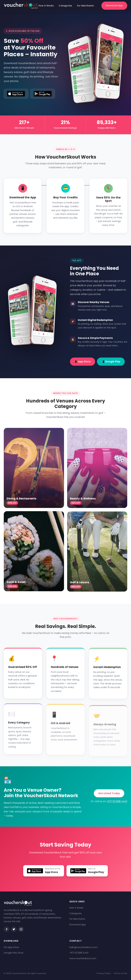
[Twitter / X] (14, 929)
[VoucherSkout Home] (21, 6)
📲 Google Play (111, 362)
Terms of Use (120, 973)
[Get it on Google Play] (43, 94)
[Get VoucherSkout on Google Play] (87, 871)
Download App (114, 5)
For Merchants (85, 6)
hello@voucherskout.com (83, 947)
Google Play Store (14, 953)
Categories (65, 6)
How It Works (46, 6)
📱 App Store (83, 362)
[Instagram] (21, 929)
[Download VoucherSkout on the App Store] (44, 871)
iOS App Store (11, 947)
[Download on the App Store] (16, 94)
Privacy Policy (104, 973)
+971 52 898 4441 (117, 801)
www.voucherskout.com (83, 958)
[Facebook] (7, 929)
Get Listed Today (109, 793)
